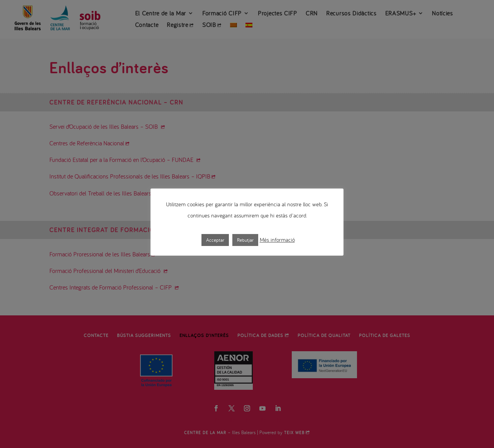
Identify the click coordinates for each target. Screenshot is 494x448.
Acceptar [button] (215, 240)
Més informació (277, 240)
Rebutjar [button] (245, 240)
